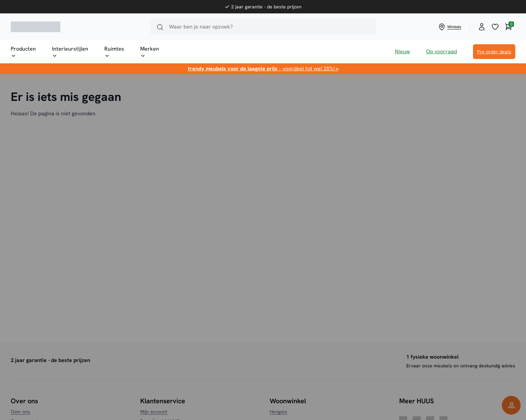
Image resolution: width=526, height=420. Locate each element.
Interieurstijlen (70, 52)
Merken (150, 52)
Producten (23, 52)
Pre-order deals (494, 52)
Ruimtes (114, 52)
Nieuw (402, 51)
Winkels (450, 27)
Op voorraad (441, 51)
